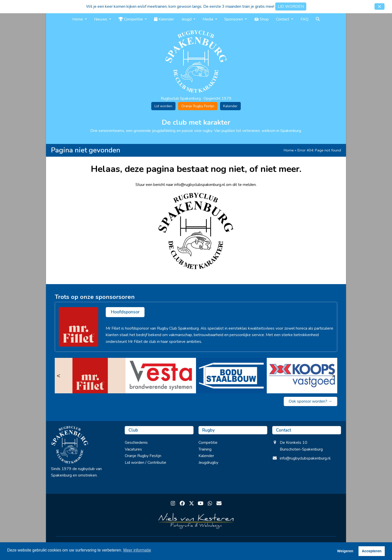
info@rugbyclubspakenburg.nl (305, 458)
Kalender (230, 106)
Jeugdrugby (208, 463)
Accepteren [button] (371, 551)
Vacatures (133, 449)
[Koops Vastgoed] (302, 376)
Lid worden (163, 106)
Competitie (208, 443)
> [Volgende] (333, 376)
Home (289, 150)
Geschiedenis (136, 443)
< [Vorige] (58, 376)
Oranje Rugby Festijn (198, 106)
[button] (379, 6)
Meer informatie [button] (137, 550)
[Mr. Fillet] (90, 376)
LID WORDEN (291, 6)
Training (205, 449)
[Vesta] (161, 376)
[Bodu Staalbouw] (231, 376)
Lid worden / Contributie (145, 463)
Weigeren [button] (345, 551)
